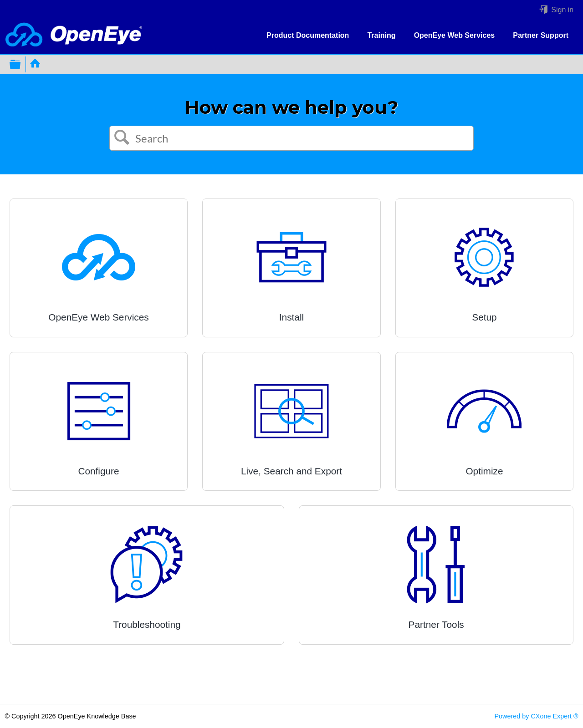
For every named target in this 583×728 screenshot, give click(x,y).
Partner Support (541, 35)
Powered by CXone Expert (536, 716)
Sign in (561, 10)
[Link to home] (74, 35)
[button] (122, 138)
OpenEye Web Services (455, 35)
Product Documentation (308, 35)
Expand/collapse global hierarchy (21, 64)
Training (381, 35)
